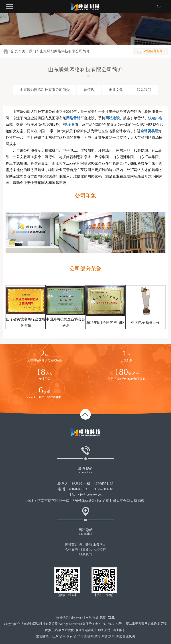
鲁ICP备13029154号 (108, 624)
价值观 (89, 90)
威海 (98, 636)
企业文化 (116, 90)
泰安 (69, 636)
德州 (91, 636)
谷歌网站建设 (148, 624)
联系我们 (144, 90)
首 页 (14, 51)
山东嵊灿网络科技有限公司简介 (45, 90)
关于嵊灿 (85, 544)
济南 (63, 636)
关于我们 (29, 51)
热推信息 (62, 618)
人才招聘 (100, 550)
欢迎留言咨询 (153, 51)
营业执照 (129, 636)
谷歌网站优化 (65, 630)
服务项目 (100, 544)
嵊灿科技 (120, 630)
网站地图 (92, 618)
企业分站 (77, 618)
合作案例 (71, 550)
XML (111, 618)
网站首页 (71, 544)
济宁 (77, 636)
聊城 (83, 636)
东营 (105, 636)
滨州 (112, 636)
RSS (103, 618)
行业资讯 (85, 550)
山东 (55, 636)
